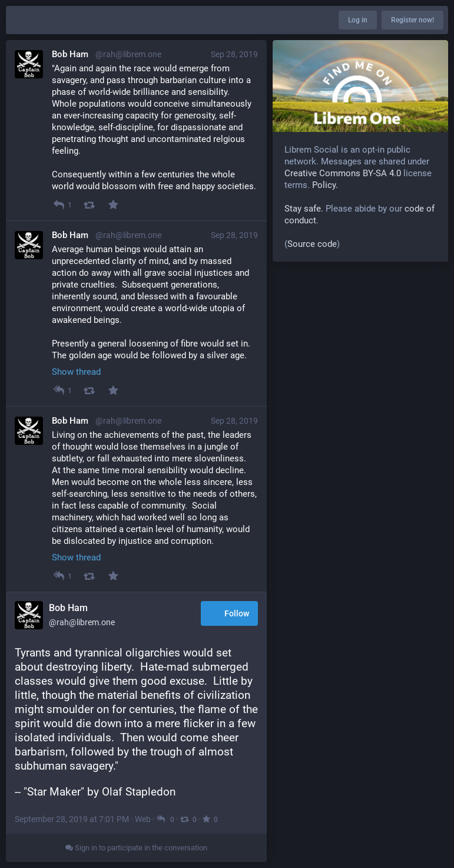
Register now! (412, 20)
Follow (229, 614)
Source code (312, 244)
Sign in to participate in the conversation (136, 848)
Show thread (76, 372)
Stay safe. (304, 209)
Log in (358, 20)
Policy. (325, 185)
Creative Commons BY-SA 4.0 (343, 173)
